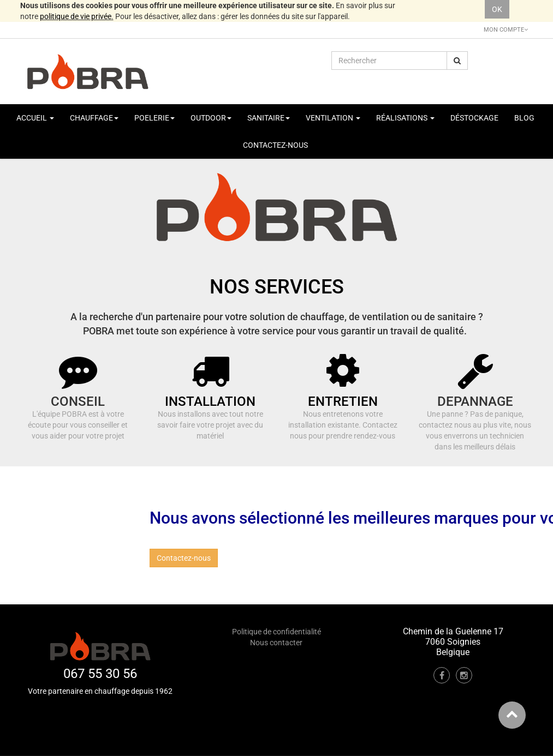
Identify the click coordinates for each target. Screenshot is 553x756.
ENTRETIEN (343, 401)
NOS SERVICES (277, 287)
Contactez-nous (184, 558)
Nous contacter (276, 643)
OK (497, 9)
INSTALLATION (210, 401)
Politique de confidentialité (276, 632)
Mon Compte (506, 30)
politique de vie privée (76, 16)
